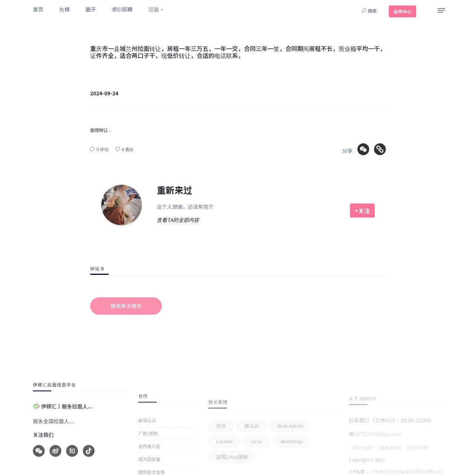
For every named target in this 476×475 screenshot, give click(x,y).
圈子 (91, 9)
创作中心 (402, 11)
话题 (154, 9)
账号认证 (147, 460)
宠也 (221, 456)
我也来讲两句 (126, 306)
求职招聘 (122, 9)
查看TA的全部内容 (178, 220)
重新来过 (174, 190)
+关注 (362, 211)
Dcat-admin (290, 456)
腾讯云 (251, 456)
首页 (38, 9)
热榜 (64, 9)
